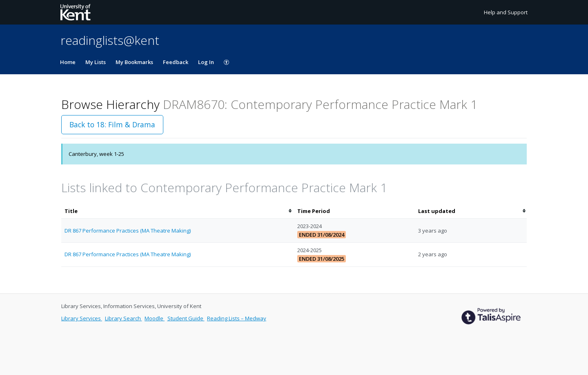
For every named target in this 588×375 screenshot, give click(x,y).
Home (68, 62)
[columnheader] (178, 211)
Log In (206, 62)
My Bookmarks (134, 62)
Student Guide (186, 318)
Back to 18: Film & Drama (112, 124)
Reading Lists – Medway (237, 318)
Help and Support (506, 12)
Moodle (155, 318)
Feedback (176, 62)
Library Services (82, 318)
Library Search (124, 318)
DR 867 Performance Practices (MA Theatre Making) (128, 231)
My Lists (96, 62)
